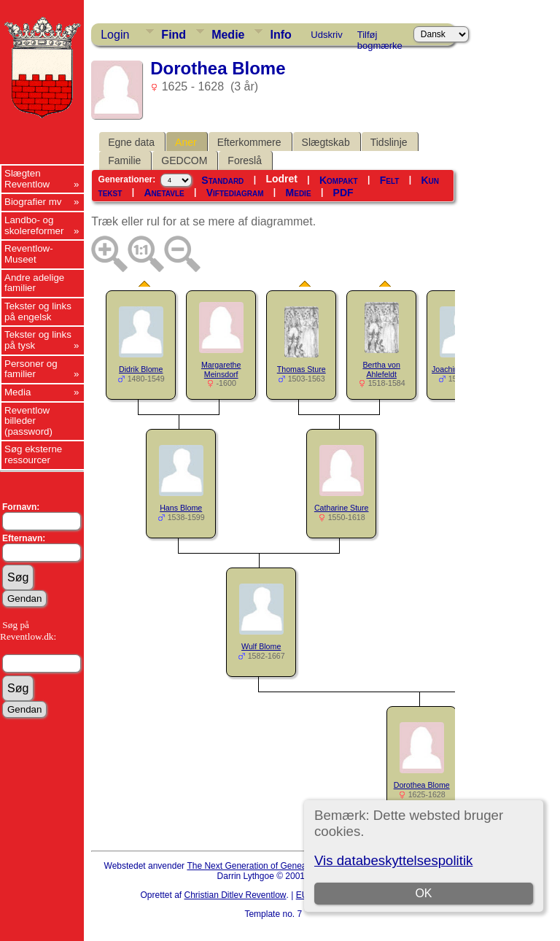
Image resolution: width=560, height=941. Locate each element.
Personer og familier (31, 369)
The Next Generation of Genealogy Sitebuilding (279, 866)
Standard (222, 180)
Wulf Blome (261, 646)
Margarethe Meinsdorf (221, 369)
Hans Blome (181, 508)
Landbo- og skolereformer (34, 225)
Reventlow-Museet (29, 254)
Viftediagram (235, 193)
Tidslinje (389, 142)
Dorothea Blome (422, 785)
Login (115, 35)
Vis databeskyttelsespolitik (393, 860)
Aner (186, 142)
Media (17, 392)
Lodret (281, 179)
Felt (390, 180)
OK (423, 893)
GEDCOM (184, 160)
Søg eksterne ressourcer (33, 454)
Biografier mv (33, 202)
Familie (124, 160)
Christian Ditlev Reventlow (235, 895)
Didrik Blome (141, 369)
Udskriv (326, 35)
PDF (343, 193)
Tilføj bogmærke (380, 37)
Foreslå (245, 160)
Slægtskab (326, 142)
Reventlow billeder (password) (28, 421)
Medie (228, 35)
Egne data (131, 142)
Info (280, 35)
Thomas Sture (302, 369)
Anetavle (164, 193)
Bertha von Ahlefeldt (381, 369)
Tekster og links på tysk (38, 340)
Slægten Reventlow (27, 179)
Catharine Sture (342, 508)
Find (174, 35)
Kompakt (339, 180)
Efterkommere (249, 142)
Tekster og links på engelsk (38, 311)
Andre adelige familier (34, 283)
